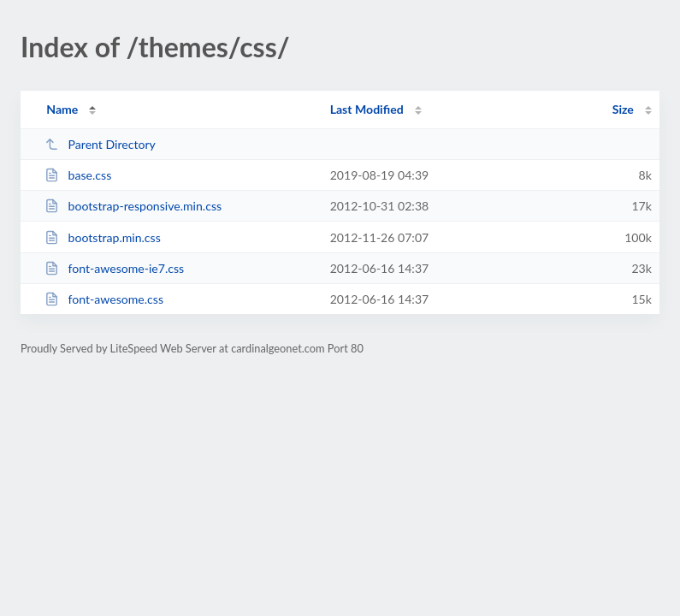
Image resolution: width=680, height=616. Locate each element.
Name (62, 109)
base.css (78, 175)
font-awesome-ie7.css (114, 268)
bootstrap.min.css (103, 237)
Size (623, 109)
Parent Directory (100, 144)
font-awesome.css (104, 299)
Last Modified (367, 109)
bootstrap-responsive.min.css (133, 206)
